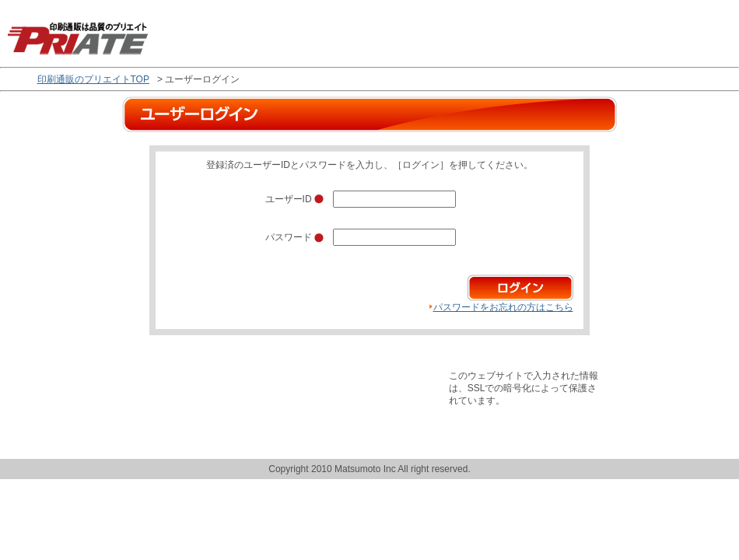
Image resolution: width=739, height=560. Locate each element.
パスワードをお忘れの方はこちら (503, 307)
